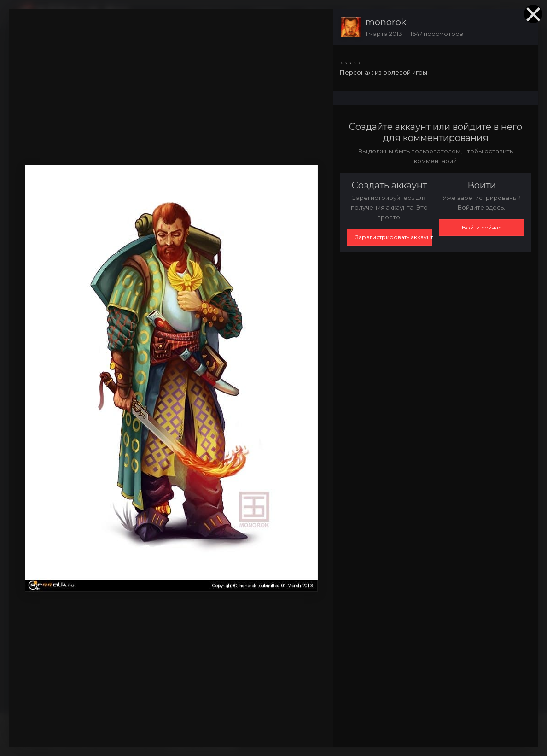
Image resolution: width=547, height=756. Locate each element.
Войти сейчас (482, 227)
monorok (386, 22)
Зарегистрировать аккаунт (394, 237)
